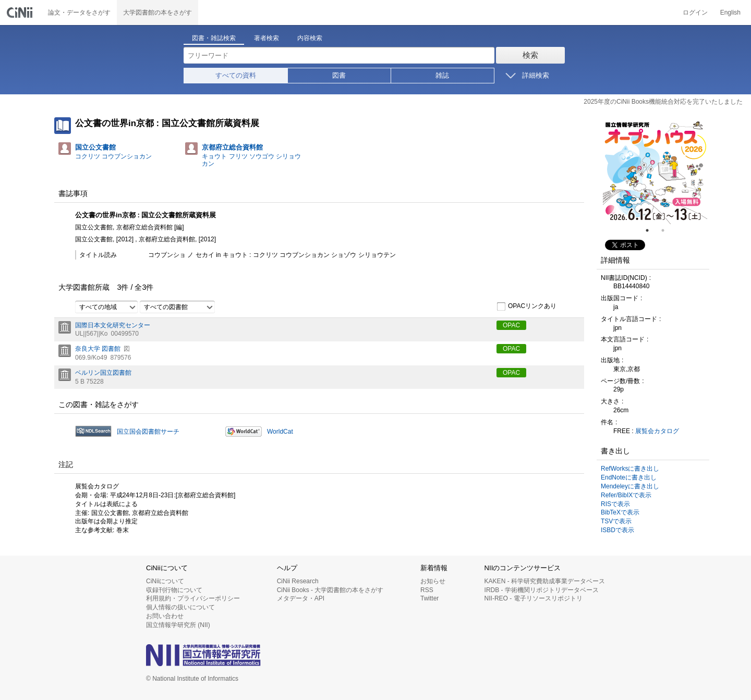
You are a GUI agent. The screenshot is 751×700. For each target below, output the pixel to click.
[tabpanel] (655, 172)
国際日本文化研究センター (113, 325)
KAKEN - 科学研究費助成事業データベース (545, 581)
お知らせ (433, 581)
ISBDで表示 (617, 530)
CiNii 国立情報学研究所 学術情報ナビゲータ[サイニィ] (21, 13)
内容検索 (310, 38)
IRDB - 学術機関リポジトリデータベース (542, 590)
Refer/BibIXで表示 (626, 495)
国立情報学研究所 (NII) (178, 625)
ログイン (695, 13)
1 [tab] (651, 230)
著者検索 (267, 38)
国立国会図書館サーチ (148, 432)
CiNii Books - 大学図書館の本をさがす (330, 590)
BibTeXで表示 (620, 512)
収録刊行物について (174, 590)
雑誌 (442, 75)
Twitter (429, 598)
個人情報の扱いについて (180, 607)
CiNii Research (298, 581)
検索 (530, 55)
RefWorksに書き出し (630, 469)
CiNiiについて (165, 581)
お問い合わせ (165, 616)
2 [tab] (667, 230)
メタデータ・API (301, 598)
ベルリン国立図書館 (103, 373)
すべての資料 (236, 75)
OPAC (511, 325)
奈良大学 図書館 (98, 349)
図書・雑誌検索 (214, 38)
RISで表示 (615, 504)
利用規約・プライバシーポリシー (193, 598)
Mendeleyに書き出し (630, 486)
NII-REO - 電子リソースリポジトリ (534, 598)
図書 (339, 75)
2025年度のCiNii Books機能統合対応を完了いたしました (663, 102)
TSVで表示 (616, 521)
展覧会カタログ (657, 431)
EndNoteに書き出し (629, 477)
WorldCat (280, 432)
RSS (427, 590)
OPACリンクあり (526, 306)
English (730, 13)
